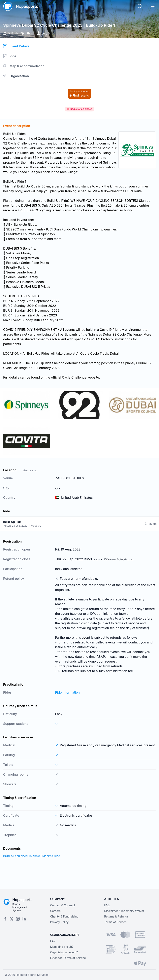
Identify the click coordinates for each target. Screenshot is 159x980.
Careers (55, 911)
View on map (30, 470)
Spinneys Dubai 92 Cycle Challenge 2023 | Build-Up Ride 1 (59, 25)
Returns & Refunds (116, 916)
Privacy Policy (59, 922)
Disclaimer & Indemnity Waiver (124, 911)
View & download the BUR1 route (117, 191)
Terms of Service (115, 922)
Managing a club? (62, 947)
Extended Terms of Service (68, 958)
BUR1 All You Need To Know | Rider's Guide (32, 856)
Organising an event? (64, 952)
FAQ (107, 905)
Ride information (67, 692)
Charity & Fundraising (64, 916)
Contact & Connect (63, 905)
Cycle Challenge (74, 377)
